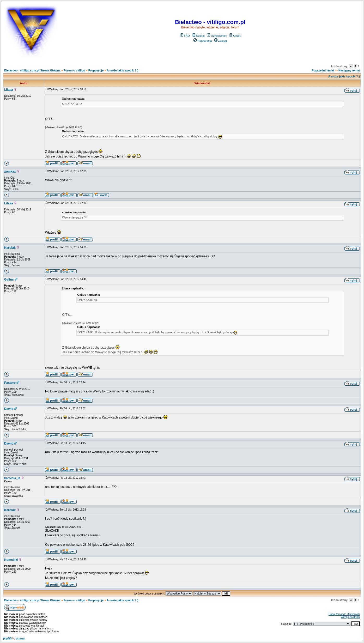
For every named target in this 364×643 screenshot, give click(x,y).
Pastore (10, 383)
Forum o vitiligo (74, 70)
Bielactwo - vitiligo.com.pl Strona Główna (32, 70)
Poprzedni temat (323, 70)
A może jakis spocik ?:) (122, 70)
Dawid (9, 409)
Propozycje (96, 70)
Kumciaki (11, 560)
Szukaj (198, 36)
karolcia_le (12, 478)
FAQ (185, 36)
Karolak (10, 248)
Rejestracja (203, 41)
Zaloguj (221, 41)
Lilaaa (9, 90)
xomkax (10, 172)
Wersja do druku (350, 617)
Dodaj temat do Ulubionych (344, 614)
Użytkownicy (217, 36)
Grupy (235, 36)
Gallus (9, 280)
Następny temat (349, 70)
